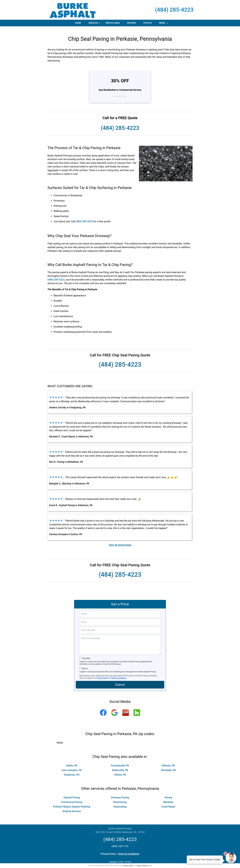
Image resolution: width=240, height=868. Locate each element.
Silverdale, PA (168, 766)
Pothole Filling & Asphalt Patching (72, 803)
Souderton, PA (72, 771)
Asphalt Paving (72, 794)
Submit (120, 681)
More (164, 24)
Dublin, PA (72, 762)
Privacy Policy (102, 674)
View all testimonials (120, 541)
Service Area (113, 23)
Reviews (132, 23)
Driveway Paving (120, 794)
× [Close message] (221, 857)
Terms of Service (142, 862)
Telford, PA (120, 771)
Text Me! (86, 654)
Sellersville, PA (120, 766)
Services (95, 24)
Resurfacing (120, 798)
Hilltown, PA (168, 762)
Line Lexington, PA (72, 766)
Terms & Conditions (119, 674)
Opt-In (85, 665)
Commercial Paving (72, 798)
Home (78, 23)
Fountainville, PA (120, 762)
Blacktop (168, 798)
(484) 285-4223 (174, 10)
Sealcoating (120, 803)
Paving (168, 794)
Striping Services (72, 807)
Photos (148, 23)
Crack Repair (168, 803)
